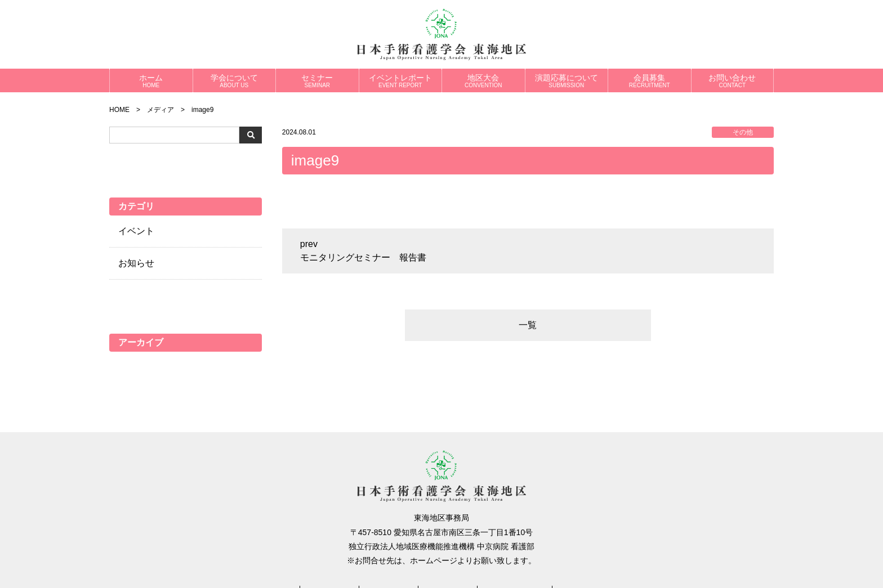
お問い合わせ (733, 81)
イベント (136, 231)
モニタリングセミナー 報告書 (363, 257)
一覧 (528, 325)
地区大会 (483, 81)
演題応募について (567, 81)
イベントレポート (401, 81)
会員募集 (650, 81)
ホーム (151, 81)
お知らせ (136, 263)
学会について (235, 81)
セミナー (317, 81)
